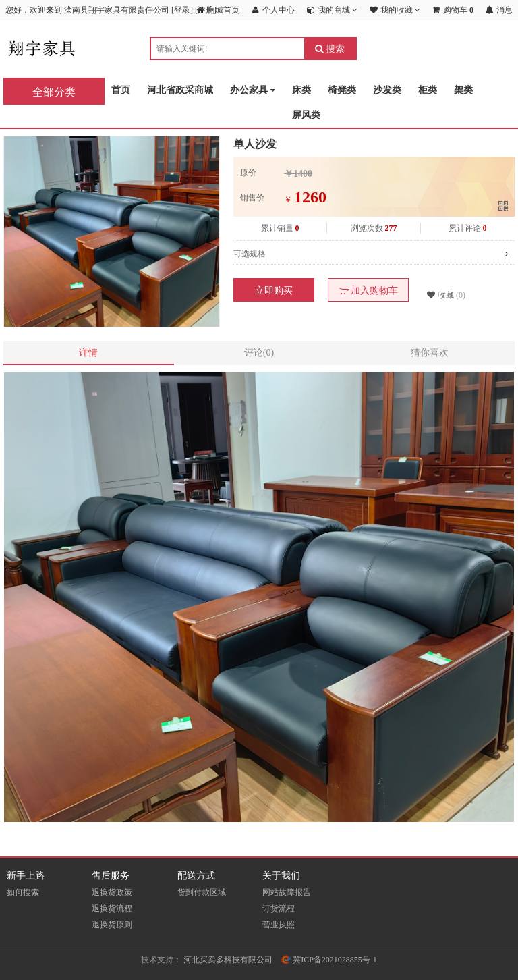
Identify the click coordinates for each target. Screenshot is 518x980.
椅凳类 (342, 90)
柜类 (428, 90)
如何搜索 (23, 892)
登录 (182, 10)
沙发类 (387, 90)
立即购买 (274, 291)
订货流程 (279, 908)
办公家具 (253, 91)
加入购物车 (369, 291)
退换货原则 (112, 925)
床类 (301, 90)
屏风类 (306, 115)
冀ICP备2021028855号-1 (329, 960)
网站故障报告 (287, 892)
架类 (463, 90)
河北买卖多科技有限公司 (228, 960)
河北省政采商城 (180, 90)
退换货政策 (112, 892)
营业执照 (279, 925)
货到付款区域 (202, 892)
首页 (121, 90)
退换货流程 (112, 908)
